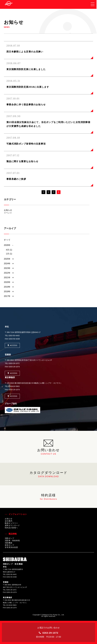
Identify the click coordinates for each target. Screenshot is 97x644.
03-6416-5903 (14, 386)
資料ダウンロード (12, 525)
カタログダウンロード (48, 474)
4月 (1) (9, 250)
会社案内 (9, 521)
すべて (7, 240)
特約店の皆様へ (11, 528)
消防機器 (9, 543)
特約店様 (48, 497)
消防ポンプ (9, 538)
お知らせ (8, 210)
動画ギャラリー (11, 523)
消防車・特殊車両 (12, 541)
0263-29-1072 (14, 363)
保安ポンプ (9, 545)
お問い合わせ (48, 447)
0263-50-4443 (14, 336)
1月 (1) (9, 254)
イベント (8, 213)
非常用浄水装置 (11, 547)
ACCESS (12, 345)
